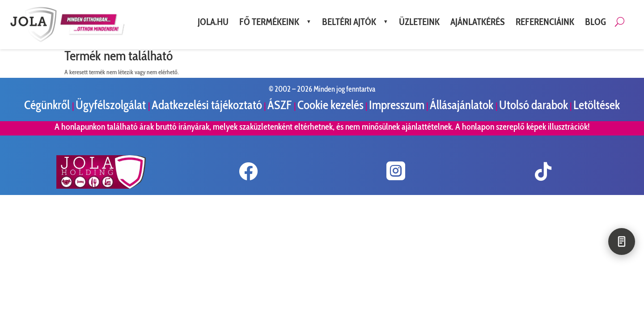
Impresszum (397, 105)
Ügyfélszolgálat (112, 105)
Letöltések (597, 105)
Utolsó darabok (534, 105)
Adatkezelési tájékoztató (207, 105)
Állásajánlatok (463, 105)
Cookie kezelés (330, 105)
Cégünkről (48, 105)
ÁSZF (281, 105)
